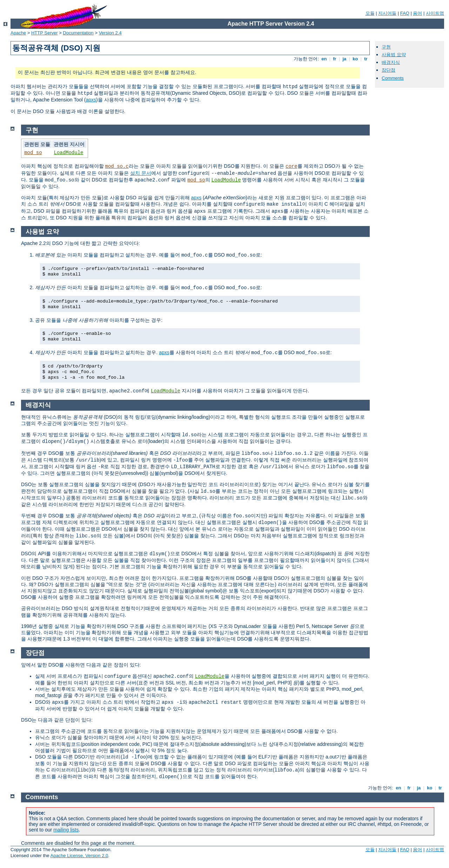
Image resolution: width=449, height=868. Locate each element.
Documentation (78, 33)
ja (344, 59)
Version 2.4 (110, 33)
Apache (18, 33)
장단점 (388, 70)
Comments (393, 78)
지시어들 (387, 13)
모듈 (370, 13)
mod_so (33, 153)
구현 (386, 47)
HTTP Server (45, 33)
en (324, 59)
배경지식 (391, 62)
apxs (91, 100)
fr (335, 59)
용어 (417, 13)
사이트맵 (435, 13)
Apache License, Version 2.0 (79, 856)
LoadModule (68, 153)
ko (355, 59)
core (291, 166)
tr (366, 59)
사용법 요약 (394, 55)
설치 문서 (141, 173)
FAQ (405, 13)
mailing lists (66, 830)
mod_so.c (117, 166)
